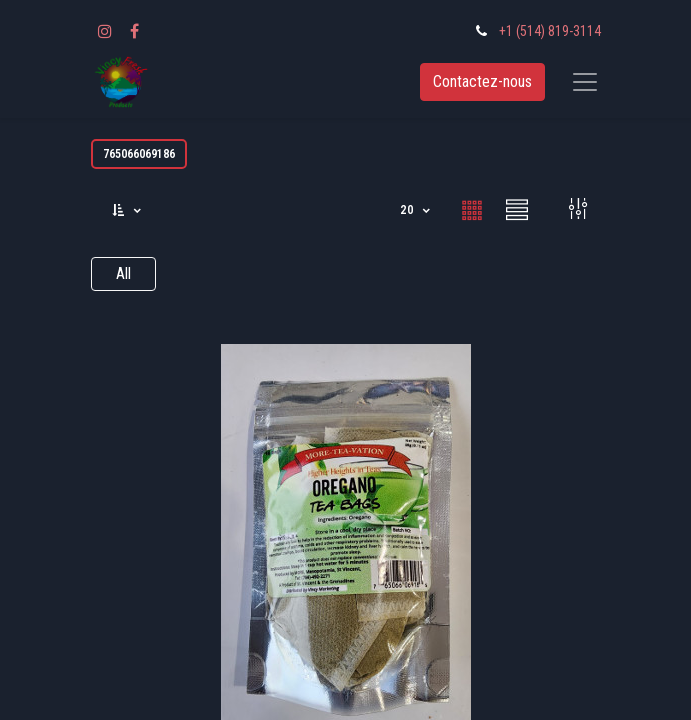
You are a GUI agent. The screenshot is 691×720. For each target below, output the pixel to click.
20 (408, 210)
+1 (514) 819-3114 (550, 31)
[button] (128, 210)
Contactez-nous (482, 81)
